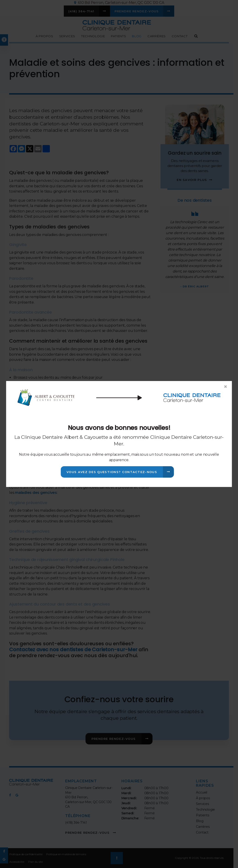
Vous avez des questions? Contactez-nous (112, 472)
